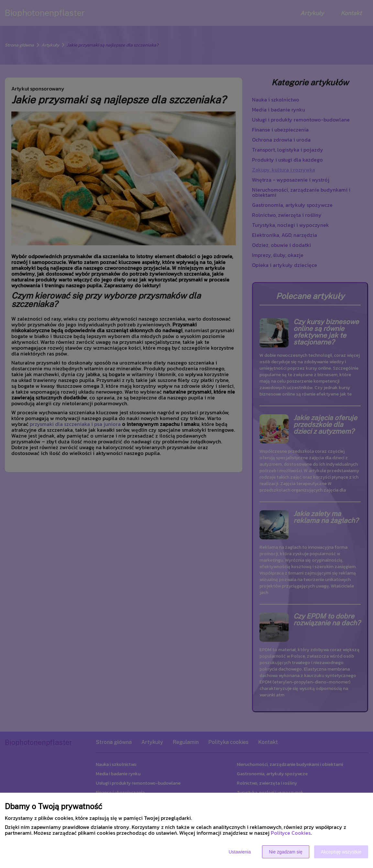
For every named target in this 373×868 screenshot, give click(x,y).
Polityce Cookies (291, 833)
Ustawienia (240, 852)
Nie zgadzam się (286, 852)
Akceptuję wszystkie (341, 852)
